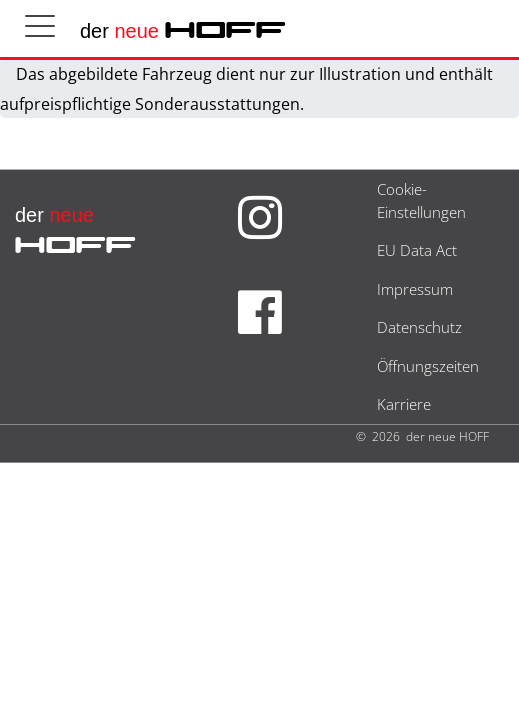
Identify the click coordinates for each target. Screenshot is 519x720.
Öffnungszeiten (428, 366)
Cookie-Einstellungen (421, 200)
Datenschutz (419, 327)
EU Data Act (417, 250)
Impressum (415, 289)
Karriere (404, 404)
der (183, 31)
